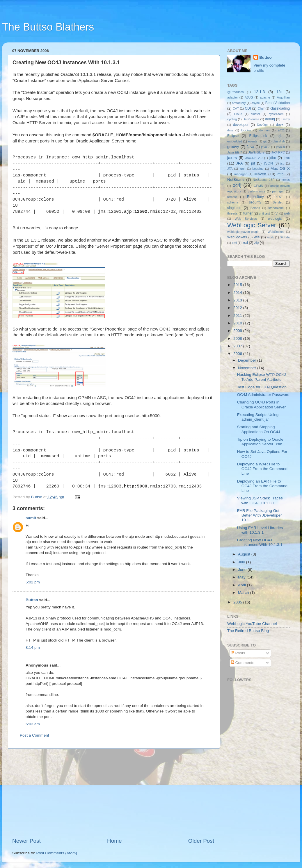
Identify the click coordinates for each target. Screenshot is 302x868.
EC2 (281, 130)
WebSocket (276, 232)
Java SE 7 (256, 152)
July (242, 562)
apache (265, 97)
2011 (238, 316)
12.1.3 (260, 92)
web (287, 213)
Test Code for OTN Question (262, 387)
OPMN (258, 186)
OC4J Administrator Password (263, 395)
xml (234, 243)
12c (279, 92)
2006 (238, 354)
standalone (276, 208)
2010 (238, 323)
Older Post (201, 841)
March (244, 593)
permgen (278, 191)
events (253, 141)
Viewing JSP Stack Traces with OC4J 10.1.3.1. (260, 500)
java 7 (265, 147)
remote (232, 197)
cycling (232, 119)
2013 (238, 300)
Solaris (255, 208)
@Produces (236, 92)
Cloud (238, 114)
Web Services (246, 219)
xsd (245, 243)
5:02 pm (33, 582)
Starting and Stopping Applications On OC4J (259, 429)
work (271, 237)
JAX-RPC (278, 152)
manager (240, 174)
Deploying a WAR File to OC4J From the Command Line (262, 469)
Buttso (32, 600)
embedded (235, 141)
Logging (258, 169)
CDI (248, 108)
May (242, 577)
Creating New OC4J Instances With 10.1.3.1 (260, 542)
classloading (280, 108)
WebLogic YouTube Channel (252, 624)
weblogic (275, 219)
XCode (285, 237)
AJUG (249, 97)
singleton (234, 208)
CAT (236, 108)
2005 (238, 602)
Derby (286, 119)
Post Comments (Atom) (57, 853)
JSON (268, 163)
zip (257, 243)
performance (257, 191)
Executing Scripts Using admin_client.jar (258, 417)
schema (233, 202)
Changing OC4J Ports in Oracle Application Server (261, 404)
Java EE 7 (235, 152)
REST (279, 197)
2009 (238, 331)
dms (230, 130)
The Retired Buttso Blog (248, 631)
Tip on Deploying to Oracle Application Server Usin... (261, 442)
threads (232, 213)
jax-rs (232, 158)
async (255, 103)
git (265, 141)
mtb (280, 174)
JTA (230, 169)
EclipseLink (258, 136)
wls (257, 237)
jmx (287, 158)
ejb (280, 136)
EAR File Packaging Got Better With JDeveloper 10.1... (260, 515)
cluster (255, 114)
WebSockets (237, 237)
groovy (233, 147)
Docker (246, 130)
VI (277, 213)
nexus (286, 180)
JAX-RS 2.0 (254, 158)
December (248, 360)
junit (242, 169)
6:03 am (33, 724)
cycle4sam (276, 114)
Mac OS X (280, 168)
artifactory (239, 103)
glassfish (279, 141)
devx (280, 125)
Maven (260, 174)
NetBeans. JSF (264, 180)
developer (241, 125)
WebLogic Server (252, 225)
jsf (253, 163)
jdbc (273, 158)
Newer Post (26, 841)
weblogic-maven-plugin (243, 232)
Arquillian (283, 97)
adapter (233, 97)
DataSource (251, 119)
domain (264, 130)
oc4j (237, 185)
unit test (264, 213)
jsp (283, 163)
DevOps (263, 125)
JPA (239, 163)
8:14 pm (33, 648)
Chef (261, 108)
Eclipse (233, 136)
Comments (243, 663)
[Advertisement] (113, 793)
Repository (255, 197)
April (243, 585)
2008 (238, 339)
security (255, 202)
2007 (238, 346)
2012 (238, 308)
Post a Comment (34, 735)
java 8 (280, 147)
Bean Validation (278, 103)
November (248, 368)
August (245, 554)
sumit (31, 518)
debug (270, 119)
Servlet (278, 202)
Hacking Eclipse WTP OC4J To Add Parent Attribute (262, 377)
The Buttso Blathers (48, 27)
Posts (238, 653)
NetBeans (236, 180)
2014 (238, 293)
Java (251, 147)
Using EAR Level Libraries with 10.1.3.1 (260, 530)
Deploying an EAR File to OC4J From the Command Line (262, 486)
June (243, 570)
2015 (238, 285)
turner (248, 213)
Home (114, 841)
